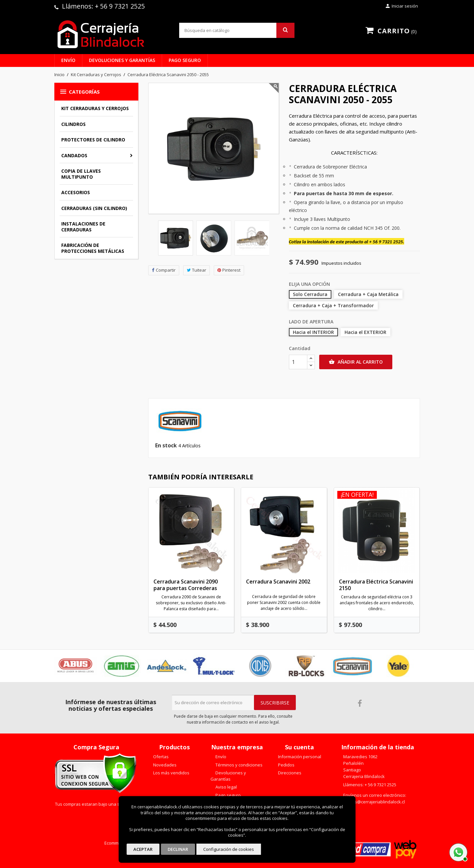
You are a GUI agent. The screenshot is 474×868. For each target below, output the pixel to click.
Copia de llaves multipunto (81, 174)
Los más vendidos (171, 773)
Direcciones (289, 773)
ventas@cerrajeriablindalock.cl (374, 802)
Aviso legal (226, 787)
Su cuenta (299, 747)
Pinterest (229, 270)
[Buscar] (237, 30)
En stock (166, 446)
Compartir (164, 270)
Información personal (299, 757)
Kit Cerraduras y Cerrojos (95, 108)
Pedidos (286, 765)
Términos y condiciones (238, 765)
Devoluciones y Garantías (122, 60)
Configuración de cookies (229, 849)
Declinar (178, 849)
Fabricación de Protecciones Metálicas (93, 248)
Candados (74, 155)
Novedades (164, 765)
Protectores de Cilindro (93, 140)
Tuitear (196, 270)
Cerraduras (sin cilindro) (94, 208)
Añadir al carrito (356, 362)
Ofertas (160, 757)
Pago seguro (185, 60)
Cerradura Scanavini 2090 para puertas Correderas (186, 585)
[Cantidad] (298, 362)
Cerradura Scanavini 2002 (278, 582)
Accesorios (76, 192)
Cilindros (73, 124)
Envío (68, 60)
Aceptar (143, 849)
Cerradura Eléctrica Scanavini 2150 (376, 585)
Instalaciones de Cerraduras (83, 227)
